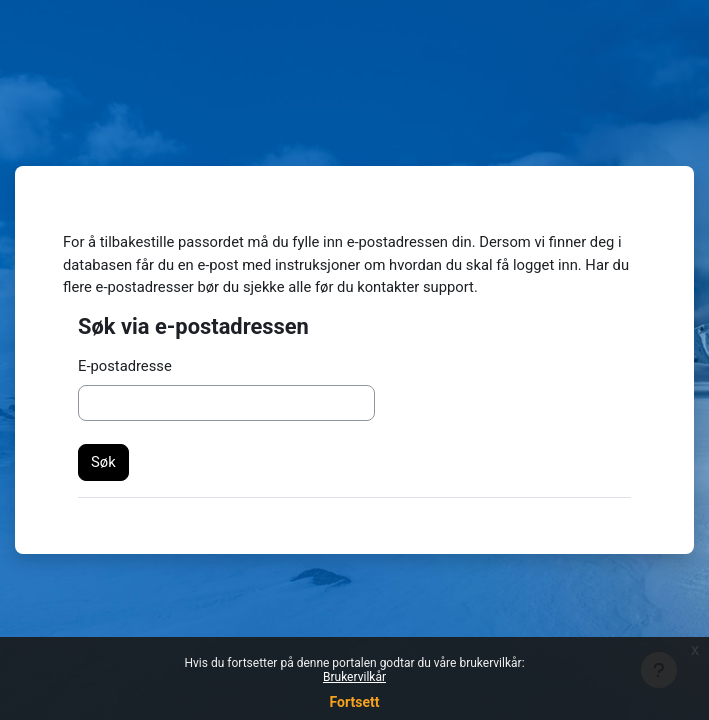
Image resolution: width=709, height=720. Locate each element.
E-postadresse (125, 366)
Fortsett (355, 702)
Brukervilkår (354, 677)
